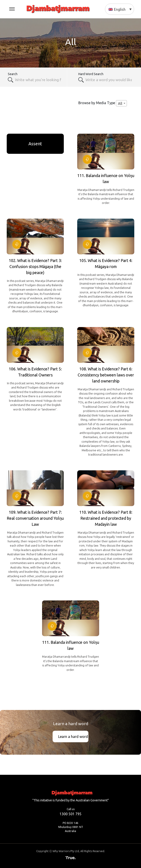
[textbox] (109, 80)
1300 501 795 (70, 814)
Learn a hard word (73, 737)
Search (13, 74)
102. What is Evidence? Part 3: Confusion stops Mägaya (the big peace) (35, 266)
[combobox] (38, 80)
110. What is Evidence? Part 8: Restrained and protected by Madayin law (106, 518)
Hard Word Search (91, 74)
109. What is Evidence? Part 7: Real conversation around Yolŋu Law (35, 518)
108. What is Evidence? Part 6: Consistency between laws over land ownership (106, 375)
